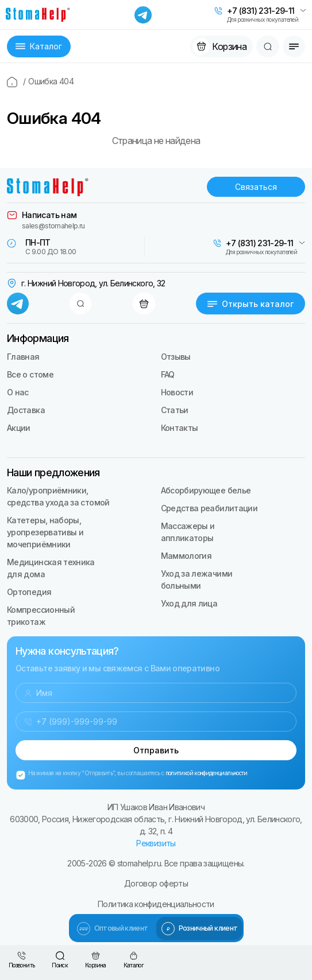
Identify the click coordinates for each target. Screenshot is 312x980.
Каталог (39, 46)
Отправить (156, 750)
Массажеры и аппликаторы (188, 532)
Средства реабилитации (209, 508)
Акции (19, 428)
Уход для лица (189, 603)
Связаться (256, 187)
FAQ (168, 374)
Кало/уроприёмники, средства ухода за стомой (58, 496)
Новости (177, 392)
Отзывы (176, 357)
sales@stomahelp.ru (53, 226)
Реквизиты (156, 843)
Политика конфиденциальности (156, 904)
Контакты (180, 428)
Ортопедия (29, 592)
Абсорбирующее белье (206, 490)
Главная (23, 357)
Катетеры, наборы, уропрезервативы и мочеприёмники (45, 532)
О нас (18, 392)
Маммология (186, 556)
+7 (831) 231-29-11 (261, 11)
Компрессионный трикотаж (41, 616)
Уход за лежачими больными (197, 580)
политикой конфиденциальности (207, 773)
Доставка (26, 410)
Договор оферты (156, 883)
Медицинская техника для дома (51, 568)
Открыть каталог (251, 304)
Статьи (175, 410)
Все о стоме (30, 374)
